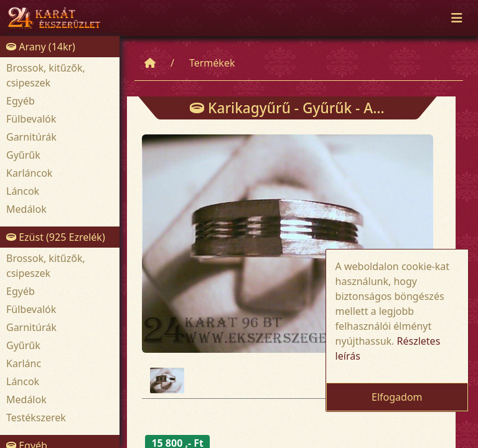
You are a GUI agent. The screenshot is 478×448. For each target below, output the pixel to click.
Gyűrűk (23, 155)
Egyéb (21, 101)
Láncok (23, 191)
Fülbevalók (31, 119)
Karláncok (29, 173)
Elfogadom (397, 397)
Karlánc (24, 363)
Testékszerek (36, 418)
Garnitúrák (31, 137)
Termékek (212, 63)
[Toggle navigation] (457, 18)
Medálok (26, 209)
